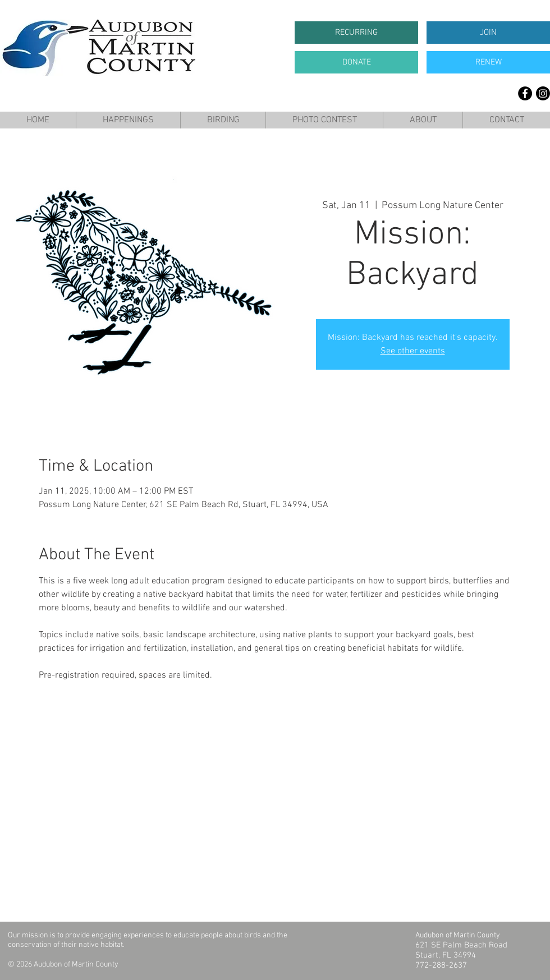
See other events (413, 351)
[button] (128, 120)
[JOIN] (488, 33)
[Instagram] (543, 93)
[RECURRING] (356, 33)
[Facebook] (525, 93)
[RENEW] (488, 62)
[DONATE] (356, 62)
